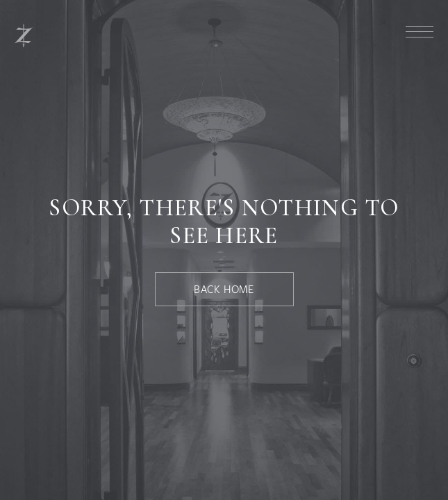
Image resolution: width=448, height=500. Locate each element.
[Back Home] (224, 289)
